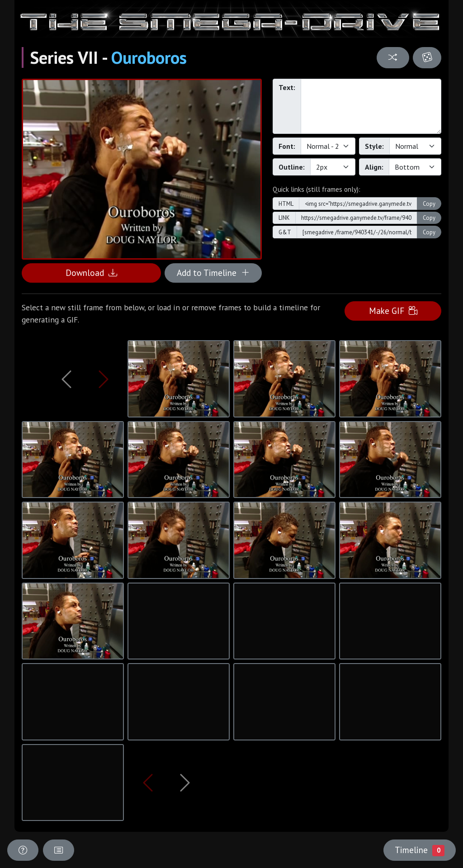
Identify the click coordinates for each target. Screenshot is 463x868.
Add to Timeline (213, 273)
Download (91, 273)
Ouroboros (149, 57)
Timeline (420, 850)
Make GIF (393, 311)
